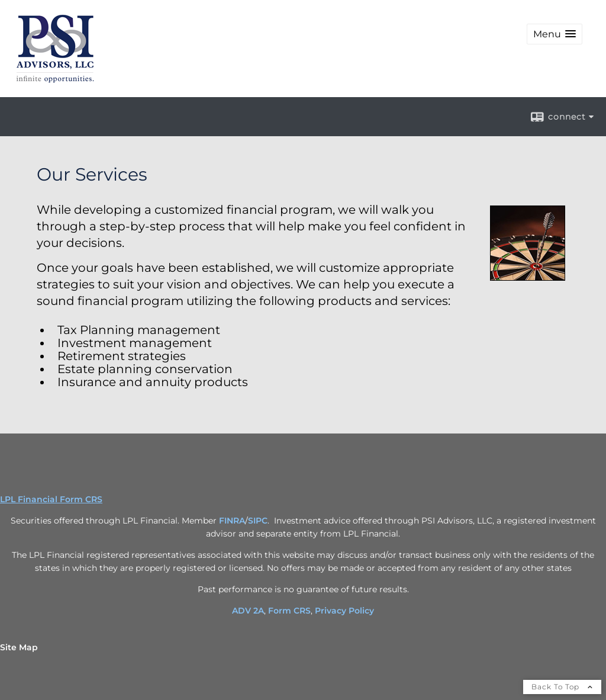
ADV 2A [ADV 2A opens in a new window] (248, 611)
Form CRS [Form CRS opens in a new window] (289, 611)
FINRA (232, 521)
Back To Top (562, 687)
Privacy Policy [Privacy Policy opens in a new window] (344, 611)
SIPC (258, 521)
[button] (555, 34)
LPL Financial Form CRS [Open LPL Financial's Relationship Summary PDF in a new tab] (51, 499)
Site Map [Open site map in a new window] (19, 647)
